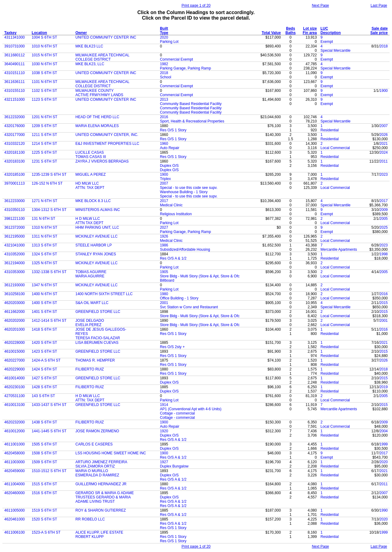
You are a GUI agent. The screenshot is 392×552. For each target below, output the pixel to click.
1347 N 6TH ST (45, 285)
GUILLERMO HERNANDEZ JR (101, 484)
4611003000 (15, 462)
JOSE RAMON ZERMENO (97, 431)
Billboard (167, 280)
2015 (384, 303)
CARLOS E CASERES (94, 444)
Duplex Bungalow (174, 466)
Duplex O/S (169, 166)
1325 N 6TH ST (45, 263)
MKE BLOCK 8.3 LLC (93, 201)
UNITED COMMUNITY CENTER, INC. (107, 135)
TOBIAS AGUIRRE (91, 272)
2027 (164, 227)
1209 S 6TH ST (45, 126)
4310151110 (15, 73)
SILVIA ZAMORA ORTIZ (95, 466)
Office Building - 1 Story (179, 298)
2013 (164, 100)
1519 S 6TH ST (45, 510)
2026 (384, 135)
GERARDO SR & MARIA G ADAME (105, 493)
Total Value (271, 33)
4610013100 (15, 405)
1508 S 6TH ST (45, 453)
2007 (384, 126)
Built (164, 28)
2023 (384, 175)
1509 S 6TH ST (45, 462)
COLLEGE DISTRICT (93, 59)
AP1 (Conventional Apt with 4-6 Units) (191, 409)
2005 (384, 219)
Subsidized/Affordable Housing (185, 250)
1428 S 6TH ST (45, 387)
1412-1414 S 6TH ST (49, 321)
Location (40, 33)
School (166, 77)
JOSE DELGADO (90, 321)
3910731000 (15, 46)
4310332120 (15, 144)
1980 (164, 294)
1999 (384, 444)
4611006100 (15, 532)
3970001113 (15, 183)
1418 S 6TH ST (45, 329)
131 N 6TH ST (44, 219)
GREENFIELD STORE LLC (98, 312)
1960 (164, 144)
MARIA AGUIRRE (90, 276)
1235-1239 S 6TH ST (49, 175)
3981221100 (15, 219)
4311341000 (15, 37)
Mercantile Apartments (339, 250)
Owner (81, 33)
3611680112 (15, 55)
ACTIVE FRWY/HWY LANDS (99, 95)
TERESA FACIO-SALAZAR (98, 338)
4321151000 (15, 100)
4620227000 (15, 360)
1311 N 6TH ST (45, 236)
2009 (384, 210)
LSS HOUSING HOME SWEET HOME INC (111, 453)
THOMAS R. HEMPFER (95, 360)
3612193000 (15, 285)
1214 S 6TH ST (45, 144)
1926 (164, 236)
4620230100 (15, 387)
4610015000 (15, 351)
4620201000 (15, 329)
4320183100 (15, 161)
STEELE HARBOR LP (94, 245)
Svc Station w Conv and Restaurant (189, 307)
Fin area (310, 33)
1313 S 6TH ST (45, 245)
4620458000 (15, 453)
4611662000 (15, 312)
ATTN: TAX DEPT (90, 188)
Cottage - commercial (177, 413)
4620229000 (15, 369)
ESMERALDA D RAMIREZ (97, 475)
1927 (164, 462)
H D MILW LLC (88, 219)
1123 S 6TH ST (45, 100)
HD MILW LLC (87, 183)
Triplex (165, 179)
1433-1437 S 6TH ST (49, 405)
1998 (384, 254)
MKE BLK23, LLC (90, 64)
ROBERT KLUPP (89, 537)
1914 (164, 405)
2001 (164, 303)
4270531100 (15, 396)
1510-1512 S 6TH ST (49, 471)
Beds (290, 28)
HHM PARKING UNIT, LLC (97, 227)
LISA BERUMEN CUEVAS (97, 343)
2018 (384, 46)
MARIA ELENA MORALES (97, 126)
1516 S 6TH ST (45, 493)
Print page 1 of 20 (196, 6)
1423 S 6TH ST (45, 351)
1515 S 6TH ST (45, 484)
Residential (329, 130)
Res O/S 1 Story (173, 130)
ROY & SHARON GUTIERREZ (100, 510)
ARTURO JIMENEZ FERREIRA (101, 462)
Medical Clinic (171, 205)
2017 (164, 201)
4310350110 (15, 210)
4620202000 (15, 321)
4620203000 (15, 303)
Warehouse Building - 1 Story (184, 192)
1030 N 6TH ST (45, 64)
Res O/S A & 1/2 (173, 258)
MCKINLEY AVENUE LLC (96, 236)
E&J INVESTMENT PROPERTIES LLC (107, 144)
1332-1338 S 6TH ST (49, 272)
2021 (384, 144)
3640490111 (15, 64)
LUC (324, 28)
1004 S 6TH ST (45, 37)
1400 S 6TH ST (45, 303)
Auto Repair (170, 148)
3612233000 (15, 201)
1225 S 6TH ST (45, 152)
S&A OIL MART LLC (92, 303)
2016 (164, 117)
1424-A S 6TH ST (46, 360)
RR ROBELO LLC (90, 519)
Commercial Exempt (176, 59)
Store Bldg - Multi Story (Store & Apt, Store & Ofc (200, 276)
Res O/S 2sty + (172, 347)
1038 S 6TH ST (45, 73)
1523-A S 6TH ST (46, 532)
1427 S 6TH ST (45, 378)
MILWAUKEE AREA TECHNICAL (102, 55)
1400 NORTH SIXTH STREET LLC (104, 294)
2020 (164, 37)
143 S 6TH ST (43, 396)
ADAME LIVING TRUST (95, 501)
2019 (384, 387)
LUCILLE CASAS (90, 152)
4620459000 (15, 471)
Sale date (380, 28)
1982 (164, 64)
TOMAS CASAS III (91, 157)
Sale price (379, 33)
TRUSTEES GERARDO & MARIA (103, 497)
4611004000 (15, 484)
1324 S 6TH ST (45, 254)
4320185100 (15, 175)
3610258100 (15, 294)
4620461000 (15, 519)
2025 (384, 227)
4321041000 (15, 245)
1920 (164, 431)
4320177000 (15, 135)
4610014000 (15, 378)
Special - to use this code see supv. (189, 188)
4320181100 (15, 152)
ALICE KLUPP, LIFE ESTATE (99, 532)
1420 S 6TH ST (45, 343)
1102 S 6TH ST (45, 91)
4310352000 (15, 254)
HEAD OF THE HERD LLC (97, 117)
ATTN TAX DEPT (89, 223)
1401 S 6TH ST (45, 312)
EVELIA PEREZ (88, 325)
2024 (384, 152)
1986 (164, 245)
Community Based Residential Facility (191, 104)
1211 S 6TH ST (45, 135)
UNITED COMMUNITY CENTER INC (106, 37)
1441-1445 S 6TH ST (49, 431)
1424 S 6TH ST (45, 369)
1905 (164, 272)
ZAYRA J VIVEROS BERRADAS (102, 161)
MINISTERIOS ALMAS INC (98, 210)
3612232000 (15, 117)
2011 (384, 161)
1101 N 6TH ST (45, 82)
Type (164, 33)
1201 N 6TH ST (45, 117)
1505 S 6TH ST (45, 444)
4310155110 (15, 91)
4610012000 (15, 431)
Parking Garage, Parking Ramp (185, 68)
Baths (290, 33)
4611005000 (15, 510)
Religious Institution (176, 214)
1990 (384, 510)
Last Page (379, 6)
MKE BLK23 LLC (89, 46)
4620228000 (15, 343)
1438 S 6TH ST (45, 422)
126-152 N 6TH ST (47, 183)
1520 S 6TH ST (45, 519)
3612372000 (15, 227)
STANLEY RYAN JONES (96, 254)
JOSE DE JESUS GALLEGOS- (101, 329)
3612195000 (15, 236)
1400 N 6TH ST (45, 294)
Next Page (320, 6)
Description (330, 33)
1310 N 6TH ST (45, 227)
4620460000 (15, 493)
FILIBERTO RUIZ (90, 369)
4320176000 (15, 126)
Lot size (310, 28)
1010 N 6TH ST (45, 46)
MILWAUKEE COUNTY (94, 91)
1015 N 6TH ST (45, 55)
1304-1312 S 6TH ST (49, 210)
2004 (384, 431)
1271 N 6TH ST (45, 201)
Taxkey (10, 33)
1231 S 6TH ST (45, 161)
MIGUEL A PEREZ (90, 175)
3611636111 (15, 82)
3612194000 (15, 263)
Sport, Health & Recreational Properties (192, 121)
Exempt (327, 42)
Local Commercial (335, 148)
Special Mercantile (335, 51)
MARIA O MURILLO (92, 471)
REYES (82, 334)
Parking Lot (169, 42)
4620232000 (15, 422)
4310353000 (15, 272)
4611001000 (15, 444)
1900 (384, 91)
